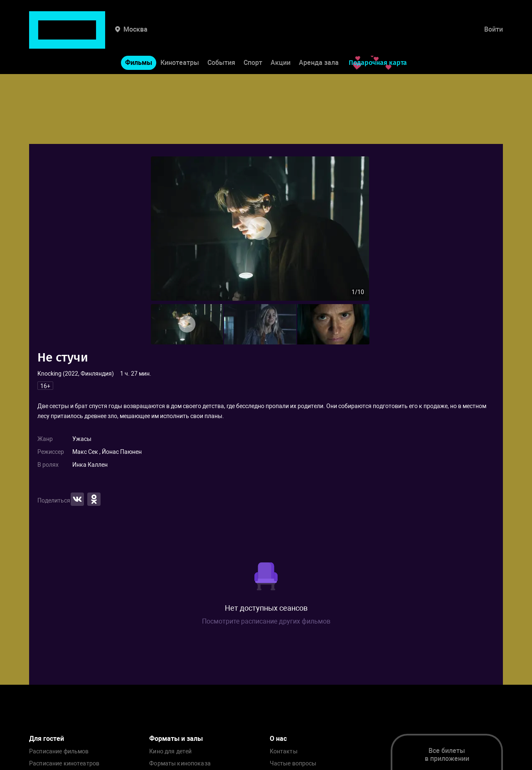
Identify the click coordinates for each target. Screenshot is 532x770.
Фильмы (139, 37)
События (221, 37)
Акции (281, 37)
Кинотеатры (180, 37)
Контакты (284, 751)
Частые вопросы (293, 764)
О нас (278, 739)
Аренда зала (319, 37)
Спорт (253, 37)
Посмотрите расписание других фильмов (266, 621)
